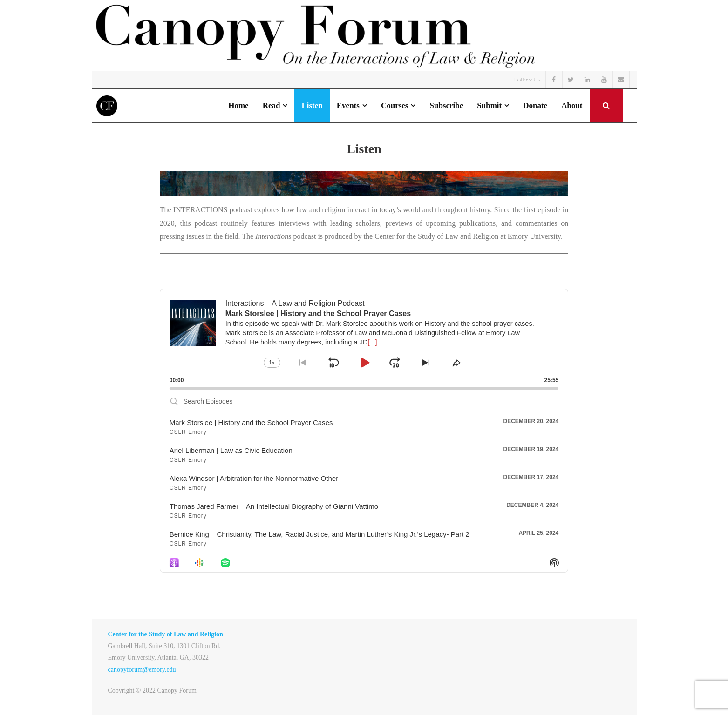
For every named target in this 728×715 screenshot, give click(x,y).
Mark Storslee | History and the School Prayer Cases (251, 422)
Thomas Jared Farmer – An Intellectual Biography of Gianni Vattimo (274, 506)
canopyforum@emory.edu (142, 670)
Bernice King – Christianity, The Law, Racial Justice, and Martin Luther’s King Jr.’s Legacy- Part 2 (320, 534)
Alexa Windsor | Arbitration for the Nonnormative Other (254, 478)
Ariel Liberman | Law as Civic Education (231, 450)
